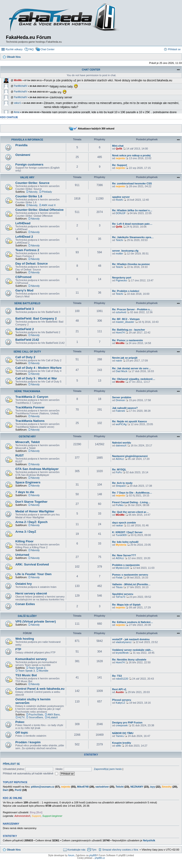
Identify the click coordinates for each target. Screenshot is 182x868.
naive (119, 361)
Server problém (122, 397)
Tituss (119, 587)
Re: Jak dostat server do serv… (131, 368)
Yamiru (120, 736)
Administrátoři (22, 816)
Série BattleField (27, 303)
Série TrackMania (27, 391)
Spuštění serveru (123, 594)
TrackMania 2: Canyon (32, 397)
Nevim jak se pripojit (125, 358)
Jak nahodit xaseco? (125, 408)
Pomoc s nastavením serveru (130, 575)
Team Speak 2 (37, 668)
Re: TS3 (117, 676)
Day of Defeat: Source (32, 264)
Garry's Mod (24, 290)
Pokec (20, 722)
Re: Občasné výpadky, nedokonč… (134, 379)
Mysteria (121, 545)
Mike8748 (83, 787)
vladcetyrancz (124, 642)
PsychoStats (36, 714)
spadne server (121, 197)
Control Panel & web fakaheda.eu (40, 689)
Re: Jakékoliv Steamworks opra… (133, 237)
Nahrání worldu (122, 443)
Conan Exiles (25, 604)
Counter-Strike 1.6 (29, 196)
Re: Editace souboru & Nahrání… (133, 622)
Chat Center (91, 70)
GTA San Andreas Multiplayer (37, 469)
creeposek (122, 725)
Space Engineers (28, 482)
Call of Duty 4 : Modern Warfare (38, 368)
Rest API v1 (119, 689)
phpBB (93, 855)
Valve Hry (27, 177)
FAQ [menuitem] (31, 49)
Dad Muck (122, 371)
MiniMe (18, 80)
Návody (33, 192)
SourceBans (36, 717)
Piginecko (121, 280)
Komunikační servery (31, 659)
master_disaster (125, 322)
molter (119, 253)
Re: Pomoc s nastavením (127, 340)
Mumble (44, 671)
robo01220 (122, 679)
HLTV (21, 717)
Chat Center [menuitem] (48, 49)
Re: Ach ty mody (122, 483)
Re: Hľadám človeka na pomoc (131, 264)
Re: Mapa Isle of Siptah (126, 605)
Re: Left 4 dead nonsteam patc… (132, 224)
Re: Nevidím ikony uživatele (129, 660)
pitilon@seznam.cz (43, 787)
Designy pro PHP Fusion (127, 723)
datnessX (121, 445)
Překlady (47, 192)
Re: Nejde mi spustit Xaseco (129, 421)
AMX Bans (54, 714)
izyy (153, 787)
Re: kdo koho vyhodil (125, 542)
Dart (5, 790)
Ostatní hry (27, 436)
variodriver (102, 787)
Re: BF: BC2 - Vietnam (126, 319)
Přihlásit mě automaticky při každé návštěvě (30, 773)
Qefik (119, 149)
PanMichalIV (21, 86)
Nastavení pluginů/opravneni (130, 456)
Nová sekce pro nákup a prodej (131, 155)
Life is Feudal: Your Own (33, 574)
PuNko (120, 505)
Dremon (120, 400)
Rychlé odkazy (14, 49)
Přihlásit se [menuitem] (174, 49)
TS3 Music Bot (26, 675)
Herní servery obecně (31, 593)
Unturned (22, 555)
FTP (18, 649)
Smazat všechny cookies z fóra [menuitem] (120, 850)
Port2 (18, 790)
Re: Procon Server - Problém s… (132, 309)
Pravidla (21, 145)
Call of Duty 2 (25, 357)
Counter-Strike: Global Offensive (39, 210)
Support (36, 816)
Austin (120, 692)
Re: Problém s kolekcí (126, 291)
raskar (119, 525)
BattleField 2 (25, 329)
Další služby (27, 616)
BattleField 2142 (27, 340)
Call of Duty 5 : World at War (36, 378)
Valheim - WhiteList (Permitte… (131, 584)
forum (71, 855)
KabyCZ (120, 703)
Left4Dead (23, 223)
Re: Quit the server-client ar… (130, 512)
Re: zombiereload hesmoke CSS (132, 183)
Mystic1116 (122, 568)
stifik (118, 746)
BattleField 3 (25, 309)
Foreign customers (29, 164)
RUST (20, 455)
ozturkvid (121, 312)
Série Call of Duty (27, 352)
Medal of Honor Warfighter (35, 511)
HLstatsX (53, 717)
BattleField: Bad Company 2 (36, 318)
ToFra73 (120, 597)
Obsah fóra (14, 850)
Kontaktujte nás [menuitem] (76, 850)
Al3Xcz (120, 459)
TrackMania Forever (30, 407)
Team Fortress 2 (27, 250)
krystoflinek (122, 653)
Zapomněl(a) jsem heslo (108, 769)
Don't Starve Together (31, 502)
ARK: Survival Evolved (32, 564)
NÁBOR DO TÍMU (123, 733)
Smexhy (167, 787)
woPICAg (121, 424)
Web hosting (25, 639)
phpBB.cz (100, 858)
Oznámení (23, 155)
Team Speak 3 (26, 671)
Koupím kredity (122, 743)
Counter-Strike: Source (32, 183)
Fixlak (119, 577)
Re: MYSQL (119, 469)
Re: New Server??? (124, 555)
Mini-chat (118, 146)
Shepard (121, 486)
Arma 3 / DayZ (26, 532)
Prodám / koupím (28, 742)
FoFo (119, 472)
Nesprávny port (122, 278)
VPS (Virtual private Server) (36, 621)
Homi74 (120, 332)
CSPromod (23, 277)
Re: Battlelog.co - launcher (129, 330)
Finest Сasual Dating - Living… (131, 502)
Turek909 (121, 535)
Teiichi (119, 240)
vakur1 (17, 103)
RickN (119, 200)
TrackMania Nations (30, 421)
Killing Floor (24, 541)
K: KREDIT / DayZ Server (127, 532)
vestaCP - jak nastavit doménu (131, 639)
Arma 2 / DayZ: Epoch (31, 522)
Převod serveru (122, 700)
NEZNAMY (137, 787)
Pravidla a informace (27, 140)
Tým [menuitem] (94, 850)
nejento (120, 158)
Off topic (22, 733)
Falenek (120, 411)
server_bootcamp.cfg (125, 251)
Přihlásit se (11, 764)
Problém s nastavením (126, 565)
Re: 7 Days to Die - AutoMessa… (132, 493)
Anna (17, 112)
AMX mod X (49, 205)
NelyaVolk (149, 840)
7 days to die (25, 492)
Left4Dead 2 (24, 237)
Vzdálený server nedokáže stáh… (133, 650)
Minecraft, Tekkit (28, 442)
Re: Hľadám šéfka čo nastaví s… (132, 210)
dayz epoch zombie (124, 523)
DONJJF (121, 213)
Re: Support (120, 165)
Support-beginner (52, 816)
